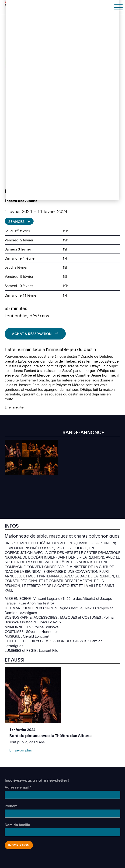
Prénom (11, 806)
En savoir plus (21, 750)
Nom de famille (17, 825)
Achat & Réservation (32, 334)
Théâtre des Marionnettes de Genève (26, 7)
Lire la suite (14, 407)
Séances (16, 222)
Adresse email (18, 787)
